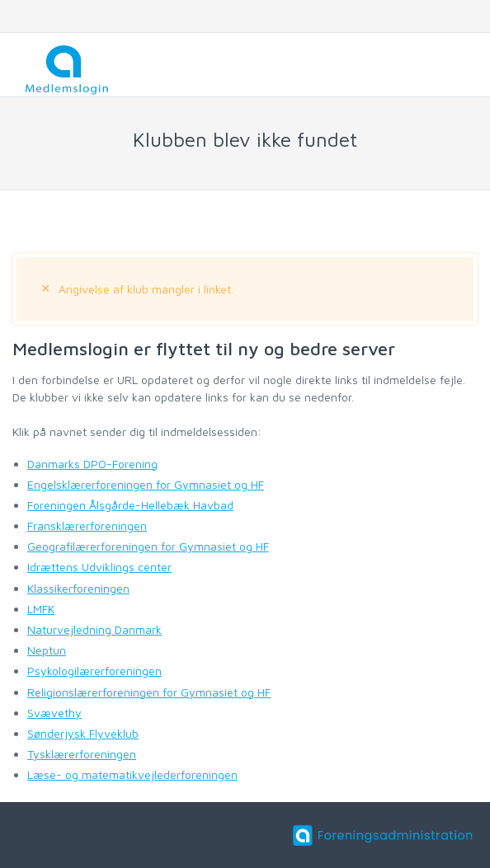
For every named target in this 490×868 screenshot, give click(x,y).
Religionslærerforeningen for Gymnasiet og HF (149, 692)
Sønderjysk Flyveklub (83, 733)
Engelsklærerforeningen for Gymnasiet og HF (146, 484)
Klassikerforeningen (78, 588)
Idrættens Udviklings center (99, 567)
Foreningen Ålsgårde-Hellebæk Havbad (130, 505)
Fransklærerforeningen (87, 525)
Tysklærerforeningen (82, 754)
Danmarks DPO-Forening (92, 464)
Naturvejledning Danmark (94, 629)
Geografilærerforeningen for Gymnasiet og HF (148, 546)
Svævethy (54, 713)
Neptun (47, 650)
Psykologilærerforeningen (94, 671)
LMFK (41, 609)
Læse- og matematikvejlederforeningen (132, 774)
